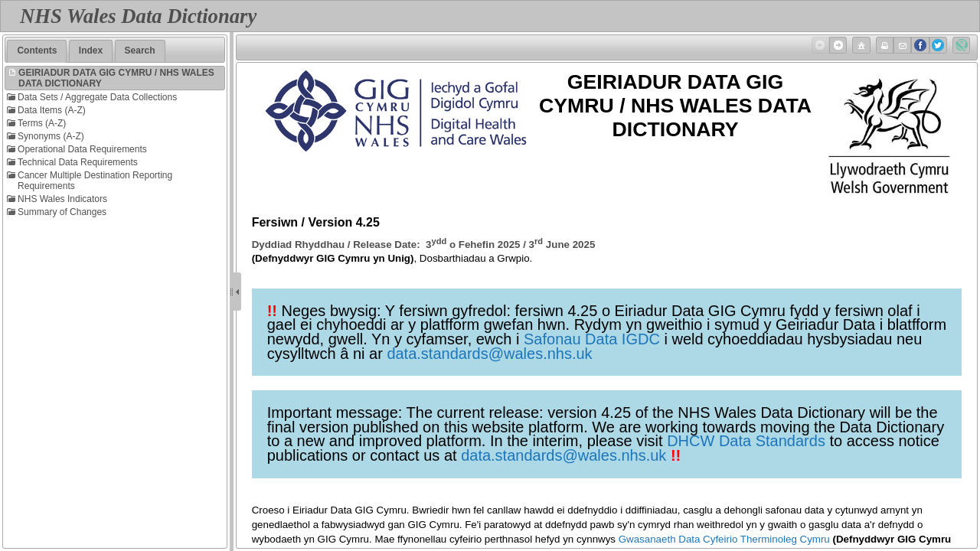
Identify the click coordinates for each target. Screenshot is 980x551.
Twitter (937, 45)
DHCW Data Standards (746, 441)
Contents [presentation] (37, 51)
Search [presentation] (140, 51)
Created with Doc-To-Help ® (960, 45)
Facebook (919, 45)
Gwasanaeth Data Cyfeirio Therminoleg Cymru (724, 539)
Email (901, 45)
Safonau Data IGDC (592, 339)
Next (837, 45)
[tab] (37, 51)
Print (884, 45)
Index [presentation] (91, 51)
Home (860, 45)
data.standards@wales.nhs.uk (489, 354)
